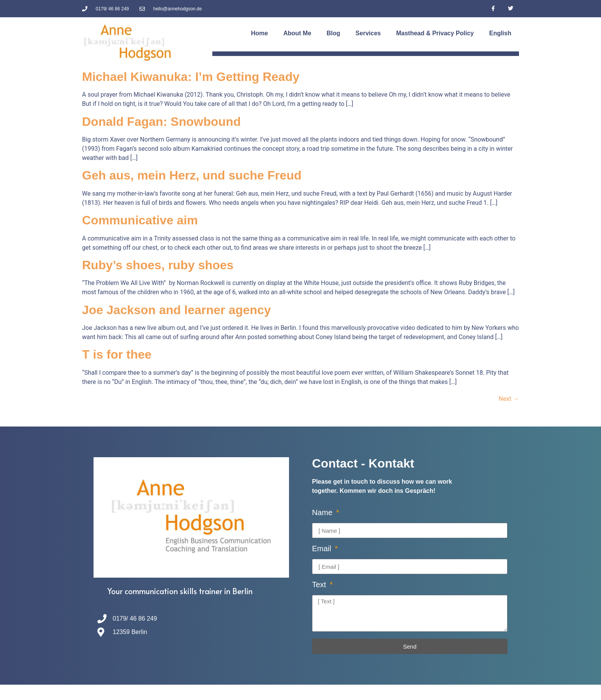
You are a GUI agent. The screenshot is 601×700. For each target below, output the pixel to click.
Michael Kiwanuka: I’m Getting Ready (191, 77)
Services (368, 33)
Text (320, 585)
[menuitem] (500, 33)
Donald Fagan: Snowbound (161, 122)
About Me (297, 33)
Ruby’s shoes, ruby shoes (158, 265)
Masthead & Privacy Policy (435, 33)
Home (259, 33)
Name (323, 513)
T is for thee (117, 354)
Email (323, 549)
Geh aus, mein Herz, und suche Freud (192, 175)
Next (509, 399)
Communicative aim (140, 220)
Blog (333, 33)
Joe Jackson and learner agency (177, 310)
